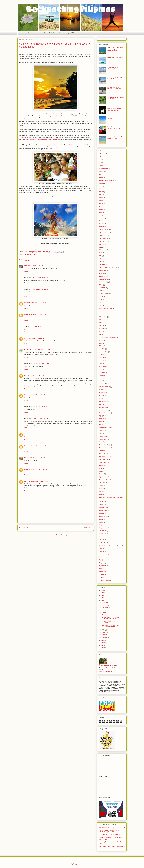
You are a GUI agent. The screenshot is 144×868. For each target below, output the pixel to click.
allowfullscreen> (111, 809)
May (104, 615)
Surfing (35, 255)
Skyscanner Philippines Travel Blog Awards (111, 497)
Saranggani (102, 483)
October (105, 605)
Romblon (101, 474)
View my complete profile (106, 672)
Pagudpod (102, 416)
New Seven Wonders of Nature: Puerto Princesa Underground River (114, 109)
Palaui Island (102, 419)
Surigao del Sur (103, 528)
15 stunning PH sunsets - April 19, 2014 (110, 835)
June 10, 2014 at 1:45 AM (39, 469)
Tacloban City (103, 534)
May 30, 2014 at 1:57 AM (39, 395)
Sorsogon (101, 505)
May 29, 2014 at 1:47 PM (35, 266)
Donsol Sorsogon (104, 279)
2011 (102, 645)
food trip (101, 297)
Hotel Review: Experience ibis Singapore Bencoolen (116, 128)
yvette (26, 338)
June (104, 612)
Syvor (26, 481)
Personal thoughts (104, 445)
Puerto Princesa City (105, 459)
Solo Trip (101, 502)
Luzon (101, 363)
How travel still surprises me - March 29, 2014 (112, 827)
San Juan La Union (104, 480)
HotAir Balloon (103, 317)
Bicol (100, 206)
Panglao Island (103, 439)
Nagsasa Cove (103, 401)
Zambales (102, 574)
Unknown (27, 303)
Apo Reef (101, 172)
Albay (100, 166)
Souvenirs (102, 513)
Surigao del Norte (104, 525)
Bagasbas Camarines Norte (107, 180)
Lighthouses (102, 358)
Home (22, 33)
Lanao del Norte (103, 352)
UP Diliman (102, 557)
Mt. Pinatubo (102, 393)
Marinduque (102, 372)
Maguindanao (103, 366)
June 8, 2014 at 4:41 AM (37, 457)
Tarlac (100, 537)
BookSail (42, 33)
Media (101, 381)
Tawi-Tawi (102, 540)
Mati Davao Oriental (104, 378)
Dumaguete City (103, 282)
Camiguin (101, 244)
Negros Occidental (104, 404)
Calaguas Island (103, 235)
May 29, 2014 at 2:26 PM (40, 277)
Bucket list (102, 224)
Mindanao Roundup (104, 387)
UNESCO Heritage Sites (106, 554)
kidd (26, 266)
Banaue (101, 189)
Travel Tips (102, 551)
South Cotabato (103, 508)
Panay (101, 433)
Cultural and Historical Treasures (108, 268)
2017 (102, 593)
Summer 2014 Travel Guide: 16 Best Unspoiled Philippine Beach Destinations (116, 49)
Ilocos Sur (102, 331)
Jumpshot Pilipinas (71, 33)
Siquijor (101, 494)
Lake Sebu (102, 349)
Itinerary (101, 340)
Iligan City (102, 326)
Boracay (101, 221)
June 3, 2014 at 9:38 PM (40, 418)
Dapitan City (102, 270)
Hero (100, 311)
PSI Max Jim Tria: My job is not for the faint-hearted (115, 88)
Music (100, 398)
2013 (102, 640)
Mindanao (102, 384)
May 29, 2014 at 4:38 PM (39, 303)
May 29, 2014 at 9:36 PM (43, 350)
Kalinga (101, 346)
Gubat (101, 302)
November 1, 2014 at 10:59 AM (38, 481)
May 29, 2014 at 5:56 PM (35, 326)
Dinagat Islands (103, 276)
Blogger (76, 864)
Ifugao (101, 323)
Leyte (100, 355)
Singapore (102, 492)
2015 (102, 598)
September (106, 607)
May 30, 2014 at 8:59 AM (40, 407)
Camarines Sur (103, 241)
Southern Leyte (103, 510)
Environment (102, 288)
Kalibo (101, 343)
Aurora (101, 174)
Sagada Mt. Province (105, 477)
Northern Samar (103, 410)
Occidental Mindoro (104, 413)
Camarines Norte (104, 238)
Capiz (100, 247)
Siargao (101, 486)
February (105, 635)
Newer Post (23, 528)
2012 (102, 643)
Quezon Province (104, 462)
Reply (26, 271)
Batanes (101, 198)
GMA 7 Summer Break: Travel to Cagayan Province (110, 626)
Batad (100, 195)
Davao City (102, 273)
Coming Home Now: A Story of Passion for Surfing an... (111, 618)
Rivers (101, 468)
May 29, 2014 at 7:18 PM (36, 338)
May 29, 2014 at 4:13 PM (40, 289)
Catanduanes (28, 255)
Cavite (101, 253)
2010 (102, 648)
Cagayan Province (104, 233)
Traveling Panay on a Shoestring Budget (113, 68)
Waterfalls (102, 569)
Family (101, 291)
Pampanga (102, 430)
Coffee (101, 259)
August (104, 610)
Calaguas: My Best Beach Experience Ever (115, 138)
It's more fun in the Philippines (107, 337)
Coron (101, 262)
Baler (100, 186)
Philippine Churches (55, 33)
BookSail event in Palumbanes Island (60, 114)
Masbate (101, 375)
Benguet (101, 203)
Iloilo (100, 334)
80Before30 (102, 157)
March (104, 632)
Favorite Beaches (104, 294)
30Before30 (102, 154)
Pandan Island (103, 436)
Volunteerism (102, 566)
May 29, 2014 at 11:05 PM (41, 364)
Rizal (100, 471)
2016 (102, 595)
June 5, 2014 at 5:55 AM (38, 434)
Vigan (100, 560)
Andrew (27, 457)
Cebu (100, 256)
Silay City (101, 489)
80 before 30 (31, 33)
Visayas (101, 563)
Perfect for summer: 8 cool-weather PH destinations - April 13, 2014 (110, 831)
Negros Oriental (103, 407)
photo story (102, 451)
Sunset (101, 519)
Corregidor (102, 265)
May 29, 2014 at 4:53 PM (39, 315)
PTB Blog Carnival (104, 457)
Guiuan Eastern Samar (105, 308)
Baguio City (102, 183)
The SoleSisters (29, 350)
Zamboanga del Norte (105, 580)
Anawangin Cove (104, 169)
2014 (102, 600)
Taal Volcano (102, 531)
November (105, 602)
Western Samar (103, 572)
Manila (101, 369)
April (104, 630)
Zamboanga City (103, 577)
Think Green (102, 542)
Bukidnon (101, 227)
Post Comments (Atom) (60, 535)
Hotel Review (103, 320)
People (101, 442)
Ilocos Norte (102, 329)
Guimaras (102, 305)
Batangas (101, 201)
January (105, 637)
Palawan (101, 422)
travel (100, 548)
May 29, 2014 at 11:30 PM (36, 375)
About (83, 33)
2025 (102, 590)
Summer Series (103, 516)
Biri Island (102, 212)
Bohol (100, 215)
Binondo (101, 209)
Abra (100, 160)
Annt (26, 375)
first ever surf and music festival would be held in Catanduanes (41, 139)
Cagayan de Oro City (105, 230)
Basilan (101, 192)
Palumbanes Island (104, 427)
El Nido (101, 285)
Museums (102, 396)
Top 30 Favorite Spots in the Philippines (110, 545)
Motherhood (102, 390)
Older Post (88, 528)
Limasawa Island (103, 361)
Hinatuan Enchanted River (106, 314)
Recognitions (102, 465)
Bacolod (101, 177)
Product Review (103, 454)
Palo (100, 425)
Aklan (100, 163)
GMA (100, 299)
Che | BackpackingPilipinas (109, 665)
